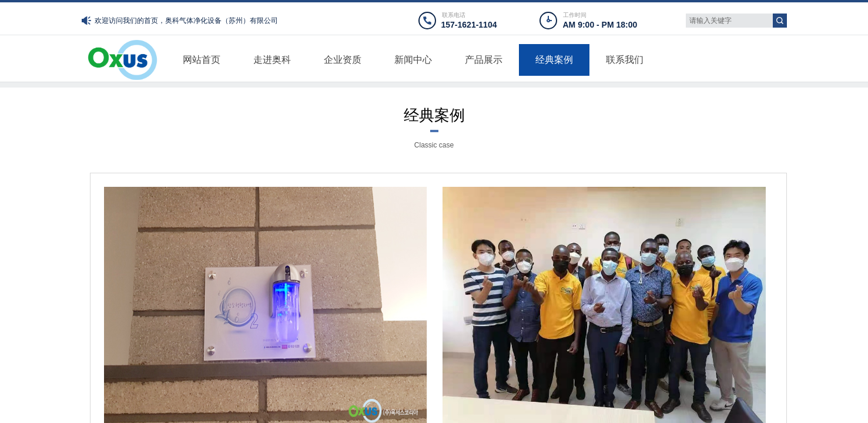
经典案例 (554, 60)
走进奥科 (272, 60)
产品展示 (484, 60)
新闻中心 (413, 60)
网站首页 (202, 60)
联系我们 (625, 60)
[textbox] (729, 21)
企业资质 (343, 60)
